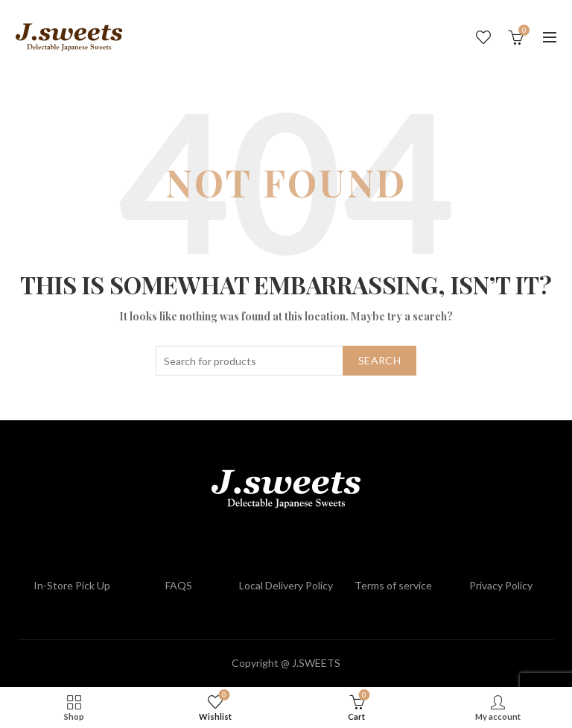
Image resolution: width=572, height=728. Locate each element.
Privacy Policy (501, 585)
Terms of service (393, 585)
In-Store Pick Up (72, 585)
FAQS (179, 585)
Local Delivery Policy (286, 585)
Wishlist (483, 37)
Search (379, 360)
